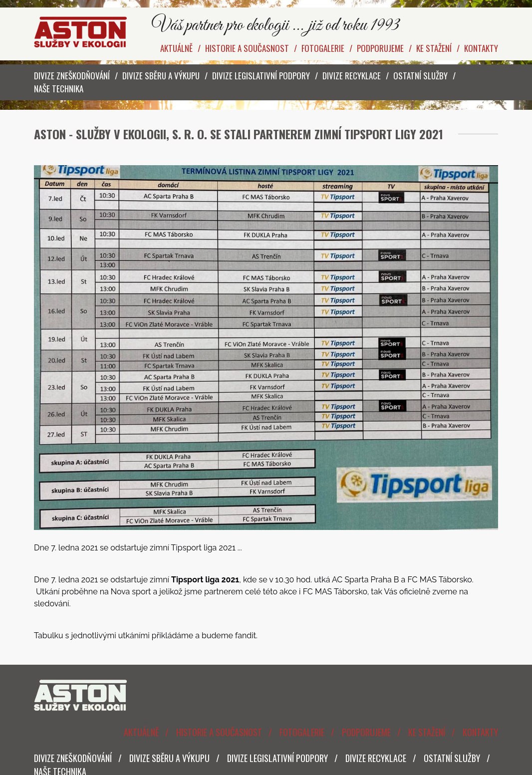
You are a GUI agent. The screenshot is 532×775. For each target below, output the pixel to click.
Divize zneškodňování (72, 76)
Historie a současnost (247, 48)
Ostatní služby (420, 76)
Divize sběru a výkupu (161, 76)
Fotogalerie (323, 48)
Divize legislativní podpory (261, 76)
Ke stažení (434, 48)
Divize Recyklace (352, 76)
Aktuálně (176, 48)
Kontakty (481, 48)
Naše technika (59, 89)
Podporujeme (380, 48)
